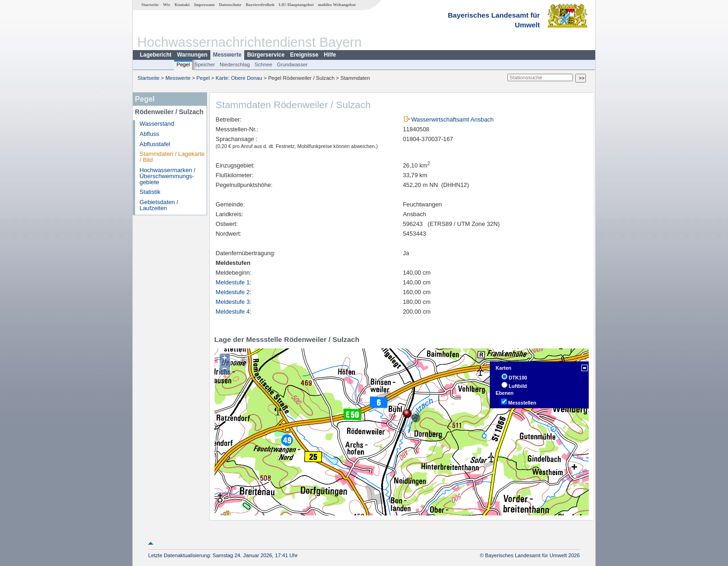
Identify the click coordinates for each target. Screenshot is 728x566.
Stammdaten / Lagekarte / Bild (172, 157)
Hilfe (330, 55)
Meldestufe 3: (234, 302)
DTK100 (518, 378)
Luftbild (518, 386)
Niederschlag (235, 64)
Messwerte (227, 55)
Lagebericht (156, 55)
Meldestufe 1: (234, 282)
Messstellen (522, 403)
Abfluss (149, 134)
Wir (167, 5)
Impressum (204, 5)
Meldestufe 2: (234, 292)
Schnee (263, 64)
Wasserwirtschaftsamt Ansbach (452, 119)
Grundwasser (292, 64)
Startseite (150, 5)
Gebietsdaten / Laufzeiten (159, 205)
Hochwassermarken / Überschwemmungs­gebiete (168, 176)
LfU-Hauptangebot (296, 5)
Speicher (205, 64)
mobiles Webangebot (337, 5)
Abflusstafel (155, 144)
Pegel (183, 64)
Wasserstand (157, 124)
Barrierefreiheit (260, 5)
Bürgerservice (266, 55)
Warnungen (192, 55)
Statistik (150, 192)
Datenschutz (230, 5)
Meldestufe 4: (234, 312)
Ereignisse (304, 55)
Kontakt (182, 5)
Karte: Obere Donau (239, 78)
